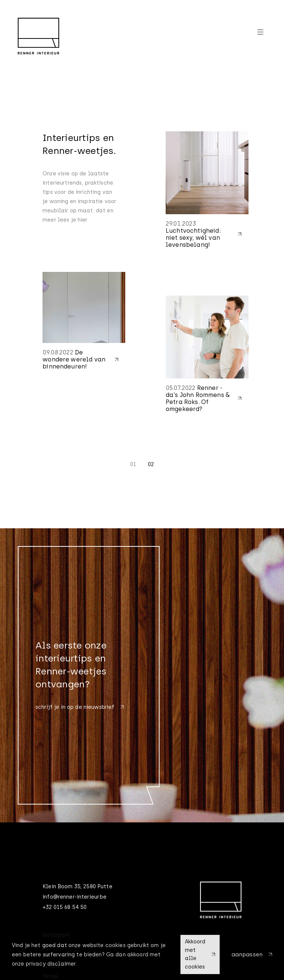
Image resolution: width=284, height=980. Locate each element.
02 (151, 464)
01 (133, 464)
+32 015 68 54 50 (65, 907)
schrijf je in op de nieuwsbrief (80, 707)
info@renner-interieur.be (75, 897)
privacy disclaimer (51, 964)
